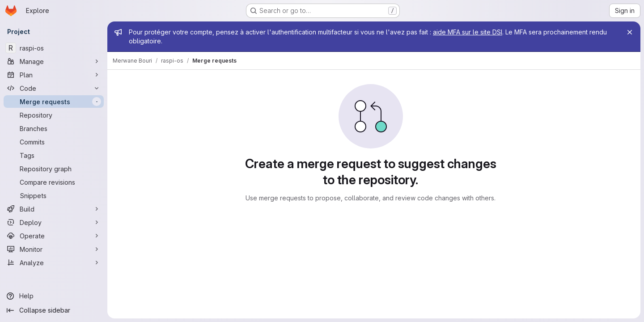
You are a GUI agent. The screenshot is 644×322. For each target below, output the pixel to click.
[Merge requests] (54, 102)
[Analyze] (54, 263)
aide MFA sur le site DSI (468, 32)
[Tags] (54, 155)
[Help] (54, 296)
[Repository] (54, 115)
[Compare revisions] (54, 182)
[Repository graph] (54, 169)
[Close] (630, 32)
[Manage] (54, 61)
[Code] (54, 88)
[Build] (54, 209)
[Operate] (54, 236)
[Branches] (54, 128)
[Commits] (54, 142)
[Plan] (54, 75)
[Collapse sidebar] (54, 310)
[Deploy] (54, 222)
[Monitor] (54, 249)
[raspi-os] (54, 48)
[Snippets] (54, 195)
